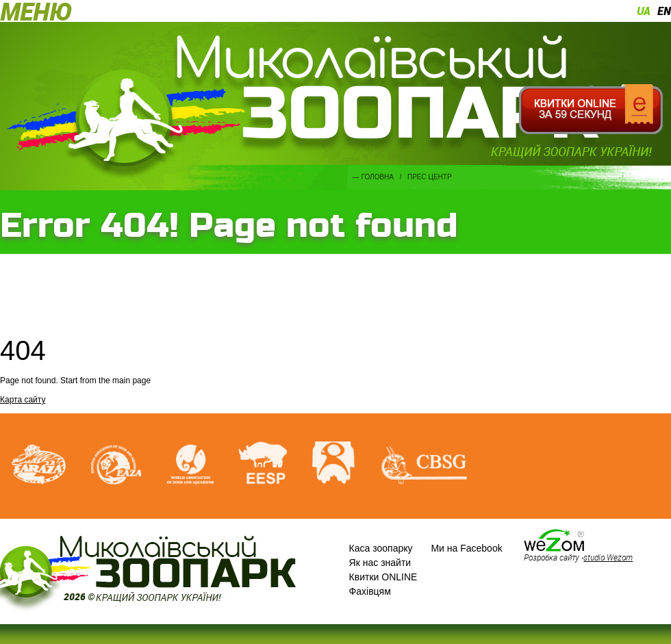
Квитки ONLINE (383, 577)
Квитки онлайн (591, 110)
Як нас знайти (380, 563)
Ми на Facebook (466, 548)
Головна (378, 177)
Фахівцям (370, 591)
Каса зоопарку (381, 548)
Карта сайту (23, 400)
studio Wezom (608, 557)
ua (644, 11)
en (664, 11)
